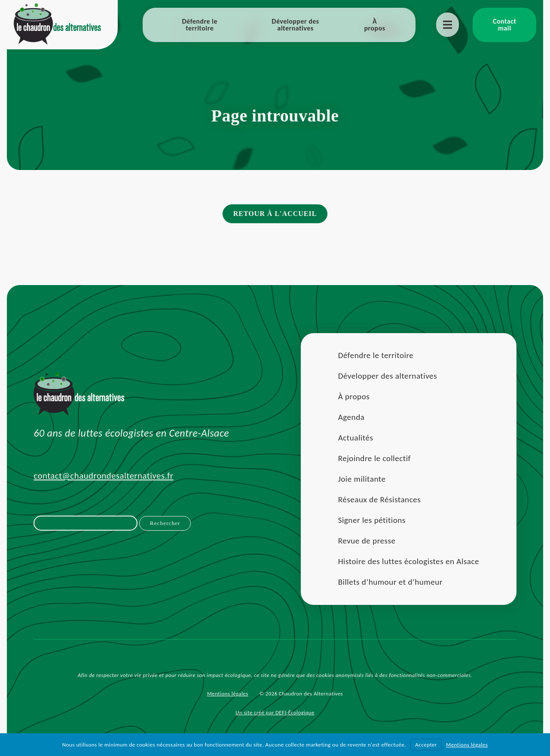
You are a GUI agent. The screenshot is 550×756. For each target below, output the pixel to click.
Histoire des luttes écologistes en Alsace (409, 561)
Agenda (351, 417)
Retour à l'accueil (275, 214)
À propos (374, 25)
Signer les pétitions (372, 520)
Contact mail (504, 25)
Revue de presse (367, 541)
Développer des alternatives (295, 25)
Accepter (426, 745)
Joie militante (362, 479)
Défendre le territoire (199, 25)
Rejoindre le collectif (374, 458)
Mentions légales (228, 694)
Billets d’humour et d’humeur (390, 582)
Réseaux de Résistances (380, 499)
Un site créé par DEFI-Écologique (275, 712)
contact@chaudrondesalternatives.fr (103, 476)
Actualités (356, 438)
